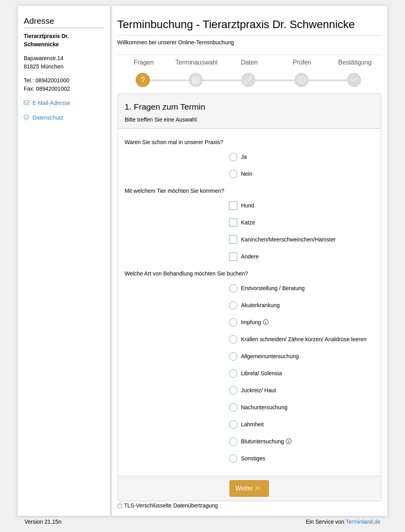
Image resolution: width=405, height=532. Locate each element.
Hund (241, 206)
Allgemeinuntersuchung (264, 356)
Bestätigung (355, 62)
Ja (238, 157)
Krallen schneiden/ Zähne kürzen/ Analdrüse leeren (298, 339)
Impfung (250, 322)
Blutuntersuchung (262, 442)
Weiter (244, 488)
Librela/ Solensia (255, 373)
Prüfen (302, 62)
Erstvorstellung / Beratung (267, 288)
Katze (242, 223)
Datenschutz (48, 118)
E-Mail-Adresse (51, 103)
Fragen (144, 62)
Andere (244, 257)
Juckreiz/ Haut (253, 390)
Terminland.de (363, 522)
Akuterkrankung (254, 305)
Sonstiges (247, 459)
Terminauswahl (197, 62)
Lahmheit (246, 425)
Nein (241, 174)
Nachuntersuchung (258, 408)
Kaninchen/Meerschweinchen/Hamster (282, 240)
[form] (250, 297)
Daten (249, 62)
